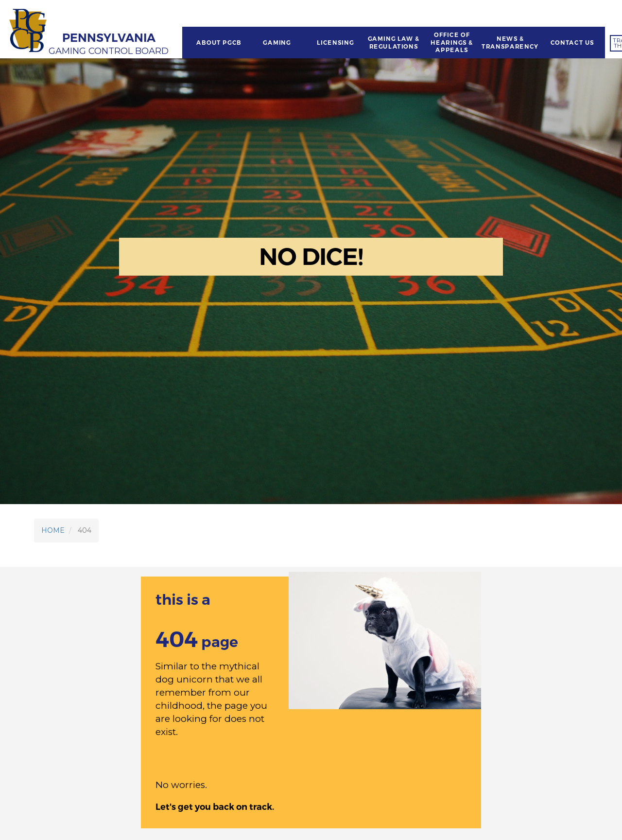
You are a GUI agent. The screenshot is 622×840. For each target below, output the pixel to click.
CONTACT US (572, 43)
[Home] (29, 32)
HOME (53, 530)
